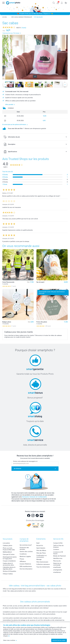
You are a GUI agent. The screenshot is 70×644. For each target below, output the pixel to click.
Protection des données (24, 548)
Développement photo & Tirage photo (10, 558)
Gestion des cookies (26, 552)
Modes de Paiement (60, 556)
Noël (38, 543)
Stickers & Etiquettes (9, 571)
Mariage (39, 559)
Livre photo (6, 543)
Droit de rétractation (26, 569)
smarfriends (57, 567)
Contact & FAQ (58, 543)
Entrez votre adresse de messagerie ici (25, 461)
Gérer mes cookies (10, 640)
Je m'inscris (17, 469)
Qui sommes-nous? (26, 545)
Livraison (56, 549)
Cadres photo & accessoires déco (8, 564)
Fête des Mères (41, 550)
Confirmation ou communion (41, 556)
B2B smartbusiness (26, 566)
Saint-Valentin (41, 548)
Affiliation (23, 561)
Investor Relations (25, 564)
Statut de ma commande (57, 564)
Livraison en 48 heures (58, 553)
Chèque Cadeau (8, 574)
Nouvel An (40, 546)
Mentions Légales (25, 557)
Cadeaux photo (8, 546)
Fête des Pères (41, 553)
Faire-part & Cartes (9, 554)
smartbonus (57, 572)
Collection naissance (43, 564)
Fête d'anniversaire (42, 562)
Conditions (23, 554)
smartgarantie (58, 570)
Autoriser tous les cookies (59, 640)
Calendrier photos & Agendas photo (9, 568)
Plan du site (57, 561)
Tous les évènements (43, 567)
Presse (22, 559)
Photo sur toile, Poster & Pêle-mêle (9, 549)
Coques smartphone (9, 561)
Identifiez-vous (58, 558)
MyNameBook (7, 552)
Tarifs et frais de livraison (58, 546)
